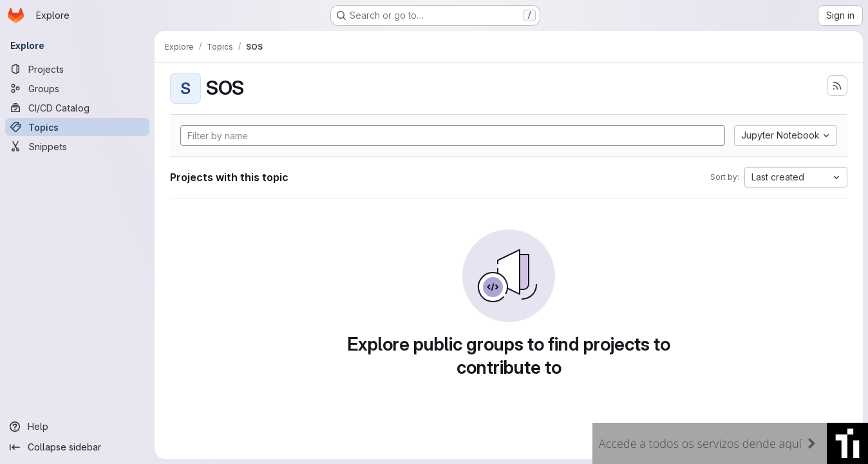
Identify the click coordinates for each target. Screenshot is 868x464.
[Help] (77, 427)
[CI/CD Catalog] (77, 108)
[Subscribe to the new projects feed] (837, 86)
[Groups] (77, 88)
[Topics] (77, 127)
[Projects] (77, 69)
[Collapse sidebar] (77, 447)
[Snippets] (77, 146)
